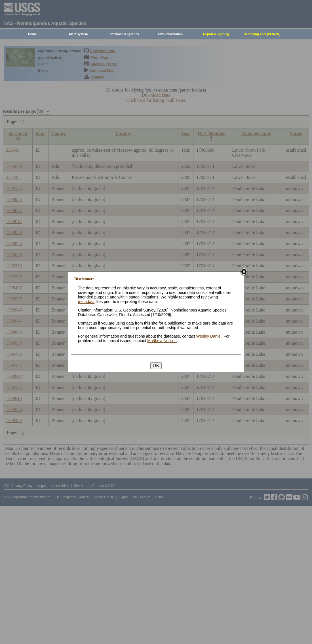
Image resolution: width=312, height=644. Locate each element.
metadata (86, 302)
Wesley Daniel (209, 336)
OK (156, 366)
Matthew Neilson (162, 341)
